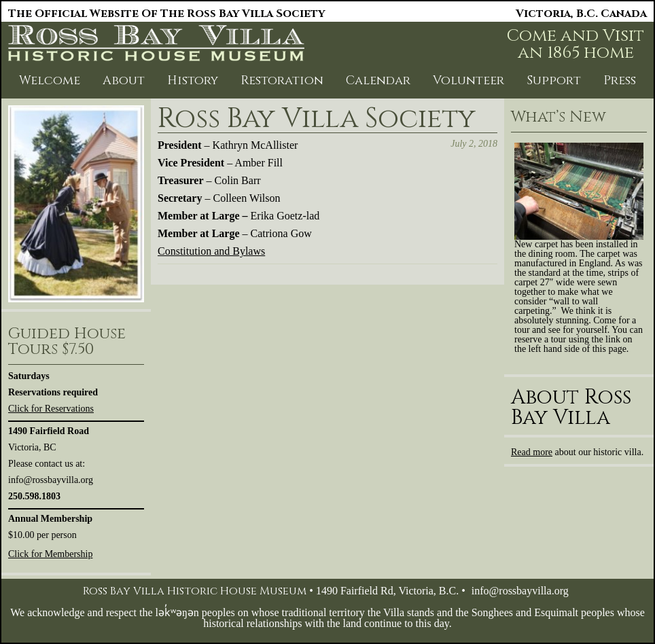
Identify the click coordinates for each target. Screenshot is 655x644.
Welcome (50, 80)
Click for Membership (50, 554)
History (193, 80)
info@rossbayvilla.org (520, 591)
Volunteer (468, 80)
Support (554, 80)
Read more (532, 452)
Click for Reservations (51, 409)
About (124, 80)
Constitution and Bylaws (211, 251)
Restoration (282, 80)
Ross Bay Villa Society (317, 119)
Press (620, 80)
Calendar (378, 80)
